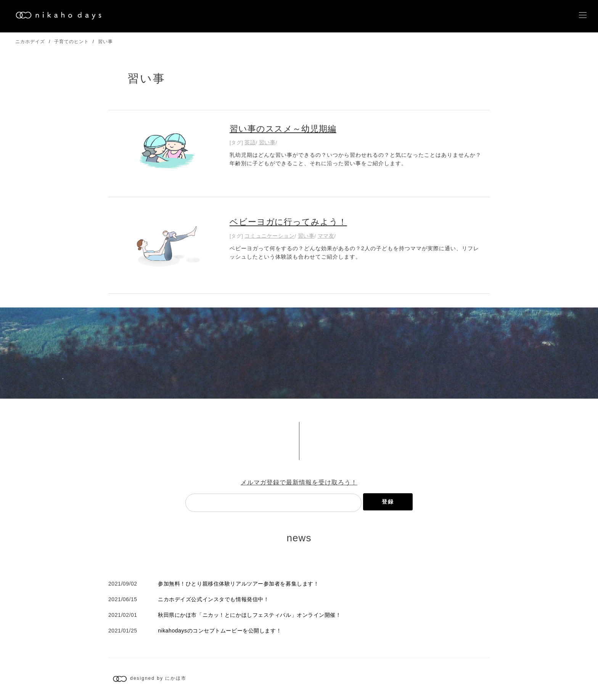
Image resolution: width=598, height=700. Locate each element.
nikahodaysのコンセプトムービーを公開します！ (220, 631)
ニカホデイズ (30, 42)
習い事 (105, 42)
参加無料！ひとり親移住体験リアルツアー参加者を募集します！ (238, 584)
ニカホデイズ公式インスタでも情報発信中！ (213, 599)
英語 (250, 142)
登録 (388, 502)
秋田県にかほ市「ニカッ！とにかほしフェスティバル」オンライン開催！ (249, 615)
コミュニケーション (269, 236)
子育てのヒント (72, 42)
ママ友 (326, 236)
